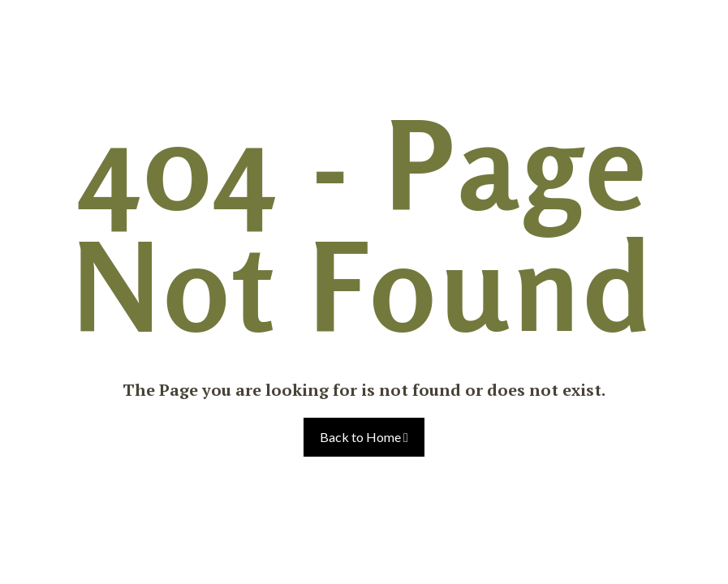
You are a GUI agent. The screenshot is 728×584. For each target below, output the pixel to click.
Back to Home (364, 437)
